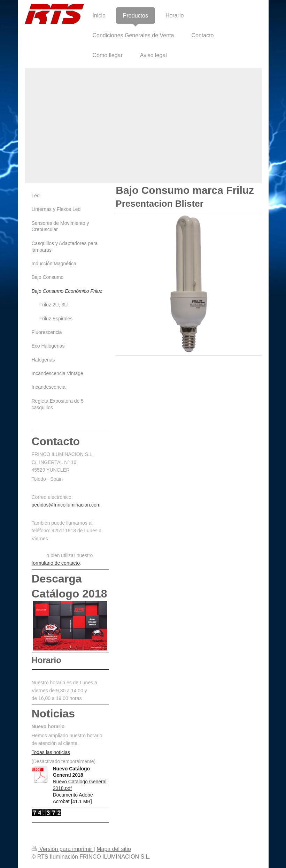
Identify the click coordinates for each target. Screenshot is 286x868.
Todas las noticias (51, 752)
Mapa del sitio (114, 849)
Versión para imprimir (63, 849)
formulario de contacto (56, 563)
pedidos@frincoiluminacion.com (66, 505)
